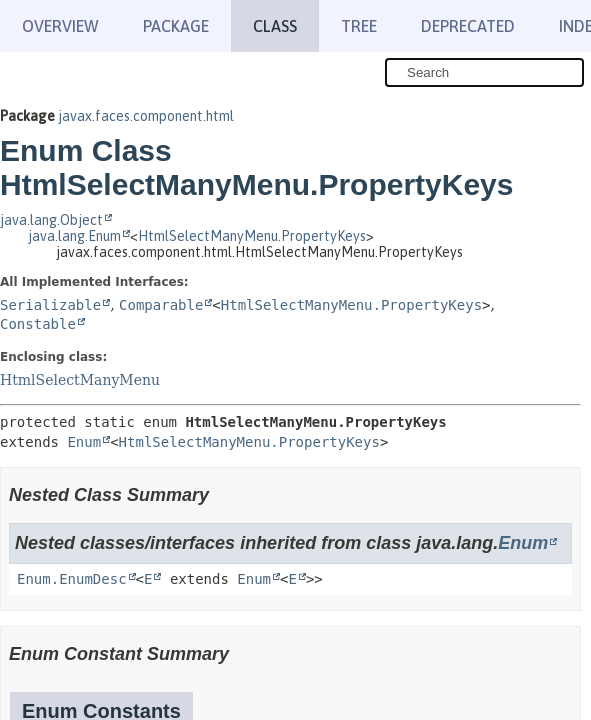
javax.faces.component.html (146, 116)
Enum (84, 442)
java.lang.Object (51, 220)
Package (176, 26)
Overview (60, 26)
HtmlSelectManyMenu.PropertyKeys (252, 236)
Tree (359, 26)
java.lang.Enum (74, 236)
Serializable (50, 305)
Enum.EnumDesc (72, 579)
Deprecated (468, 26)
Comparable (161, 305)
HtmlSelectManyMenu (80, 380)
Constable (38, 324)
